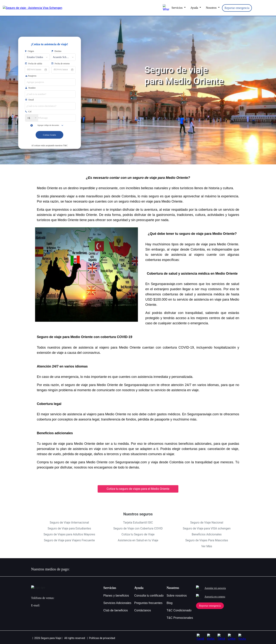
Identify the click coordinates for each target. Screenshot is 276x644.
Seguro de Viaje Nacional (207, 523)
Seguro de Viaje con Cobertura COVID (138, 528)
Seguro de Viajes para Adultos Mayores (69, 534)
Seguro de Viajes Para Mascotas (207, 540)
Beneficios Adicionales (207, 534)
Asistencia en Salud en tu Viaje (138, 540)
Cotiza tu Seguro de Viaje (138, 534)
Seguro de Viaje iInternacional (69, 523)
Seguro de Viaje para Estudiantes (69, 528)
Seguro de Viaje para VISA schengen (207, 528)
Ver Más (207, 546)
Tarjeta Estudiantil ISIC (138, 523)
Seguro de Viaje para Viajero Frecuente (69, 540)
